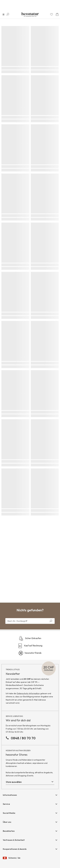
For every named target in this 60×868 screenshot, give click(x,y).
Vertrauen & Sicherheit (14, 840)
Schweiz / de (12, 858)
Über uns (7, 822)
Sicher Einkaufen (30, 638)
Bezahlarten (9, 831)
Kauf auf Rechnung (30, 646)
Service (6, 804)
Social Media (9, 813)
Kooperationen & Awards (15, 849)
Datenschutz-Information (28, 693)
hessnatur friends (30, 653)
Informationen (10, 795)
